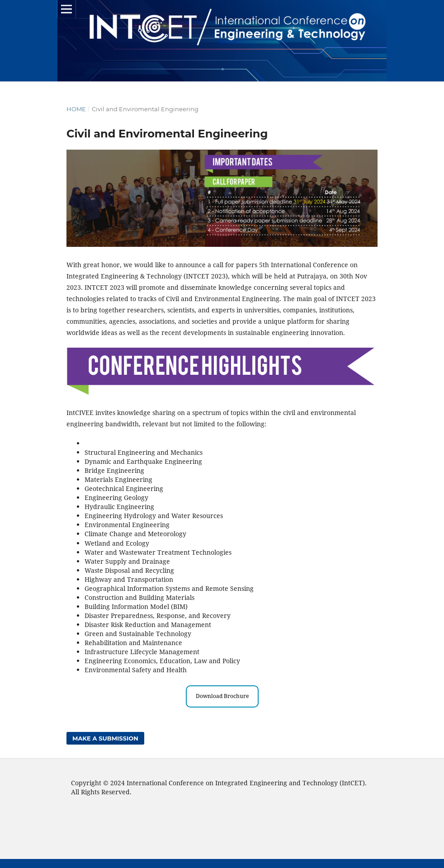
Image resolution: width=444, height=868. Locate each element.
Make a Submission (105, 738)
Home (76, 109)
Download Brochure (222, 696)
